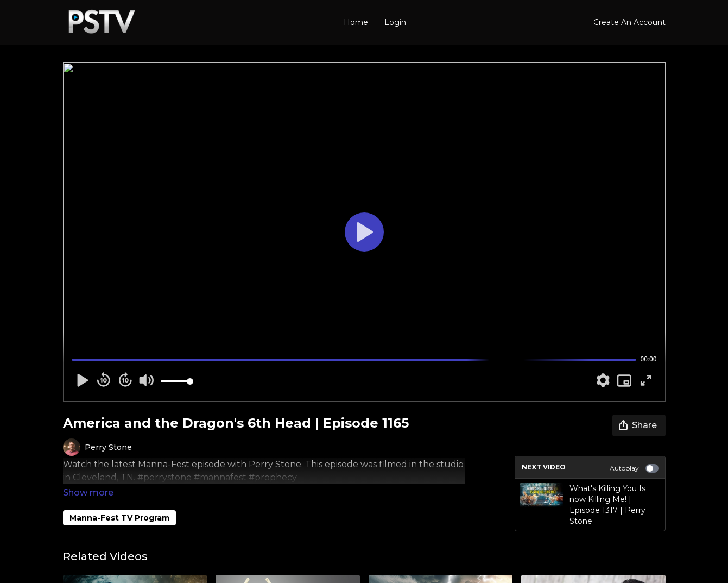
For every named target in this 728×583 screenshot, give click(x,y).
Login (395, 22)
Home (356, 22)
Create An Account (629, 22)
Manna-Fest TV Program (119, 503)
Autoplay (634, 468)
